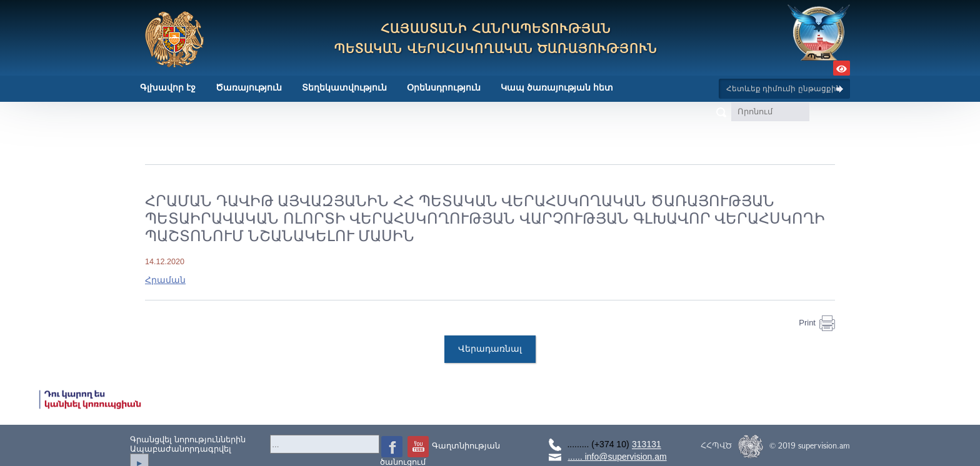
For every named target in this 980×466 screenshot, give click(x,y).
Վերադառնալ (490, 349)
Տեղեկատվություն (344, 87)
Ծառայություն (249, 87)
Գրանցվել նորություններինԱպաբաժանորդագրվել (188, 444)
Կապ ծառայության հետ (557, 87)
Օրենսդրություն (444, 87)
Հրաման (165, 280)
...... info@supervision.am (617, 457)
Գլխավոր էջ (168, 87)
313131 (647, 445)
